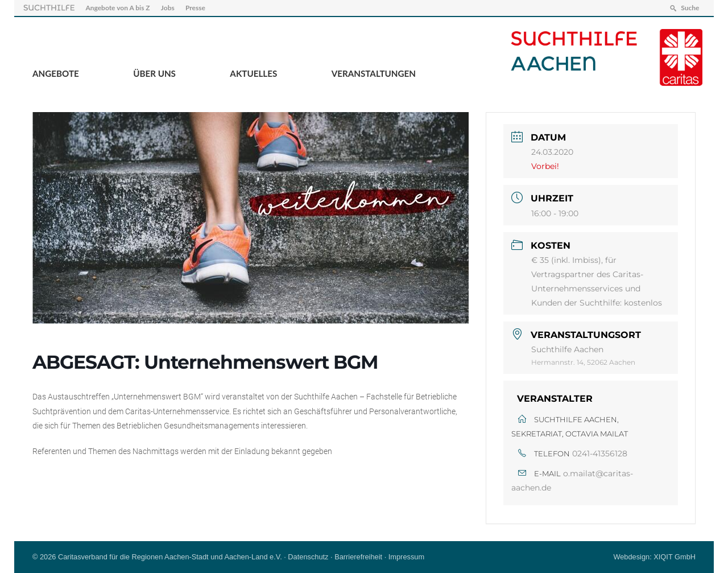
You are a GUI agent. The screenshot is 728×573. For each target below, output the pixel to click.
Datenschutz (308, 557)
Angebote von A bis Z (117, 8)
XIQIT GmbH (675, 557)
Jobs (168, 8)
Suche (690, 8)
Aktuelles (253, 73)
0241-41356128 (600, 454)
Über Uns (154, 73)
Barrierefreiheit (358, 557)
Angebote (56, 73)
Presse (195, 8)
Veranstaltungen (374, 73)
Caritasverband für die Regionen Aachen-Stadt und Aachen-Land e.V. (170, 557)
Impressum (406, 557)
